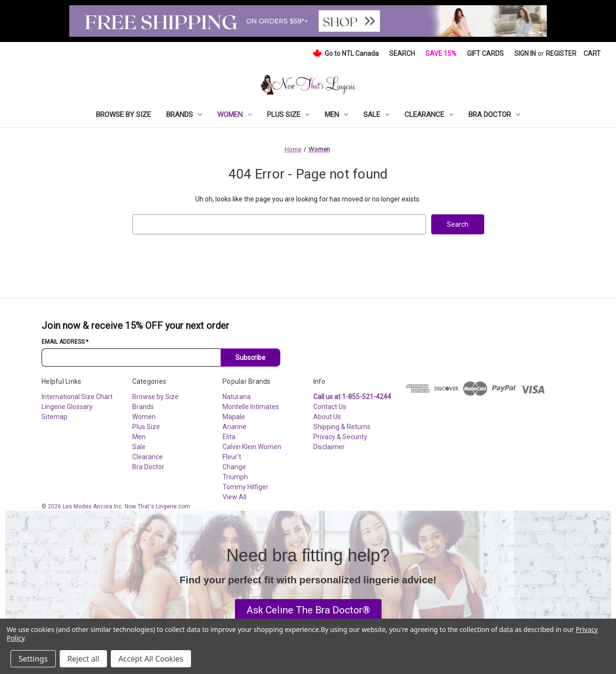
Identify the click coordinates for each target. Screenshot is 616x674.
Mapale (234, 417)
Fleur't (232, 457)
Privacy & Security (340, 437)
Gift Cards (485, 53)
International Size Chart (77, 397)
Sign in (525, 53)
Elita (229, 437)
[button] (308, 611)
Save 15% (441, 53)
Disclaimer (329, 447)
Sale (376, 115)
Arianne (234, 427)
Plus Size (288, 115)
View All (234, 497)
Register (561, 53)
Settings (33, 659)
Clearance (429, 115)
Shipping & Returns (342, 427)
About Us (327, 417)
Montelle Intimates (251, 407)
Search (402, 53)
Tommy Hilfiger (245, 487)
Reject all (83, 659)
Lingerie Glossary (67, 407)
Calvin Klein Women (252, 447)
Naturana (237, 397)
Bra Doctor (494, 115)
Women (234, 115)
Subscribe (250, 358)
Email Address (65, 342)
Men (336, 115)
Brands (184, 115)
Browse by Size (123, 115)
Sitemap (54, 417)
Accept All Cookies (151, 659)
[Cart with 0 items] (592, 54)
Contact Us (330, 407)
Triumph (235, 477)
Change (234, 467)
